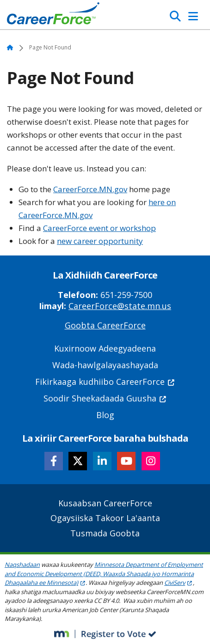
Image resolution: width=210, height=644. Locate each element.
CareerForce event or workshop (99, 228)
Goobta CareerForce (105, 325)
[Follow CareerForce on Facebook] (54, 461)
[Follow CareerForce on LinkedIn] (102, 461)
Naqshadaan (22, 565)
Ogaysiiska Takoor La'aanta (105, 518)
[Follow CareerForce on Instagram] (151, 461)
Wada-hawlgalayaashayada (105, 365)
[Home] (53, 16)
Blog (105, 415)
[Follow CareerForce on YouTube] (126, 461)
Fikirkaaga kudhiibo (105, 382)
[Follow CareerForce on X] (78, 461)
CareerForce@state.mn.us (120, 306)
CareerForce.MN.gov (90, 189)
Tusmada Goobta (105, 533)
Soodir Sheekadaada (105, 398)
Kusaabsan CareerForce (105, 503)
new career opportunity (100, 241)
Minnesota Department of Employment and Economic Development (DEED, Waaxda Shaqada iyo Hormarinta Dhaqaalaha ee (104, 574)
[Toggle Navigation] (193, 16)
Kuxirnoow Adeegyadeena (105, 348)
